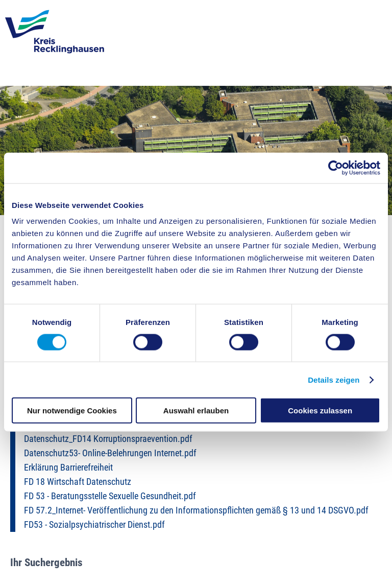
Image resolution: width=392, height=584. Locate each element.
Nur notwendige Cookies (72, 411)
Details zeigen (334, 379)
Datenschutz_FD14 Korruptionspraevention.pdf (108, 439)
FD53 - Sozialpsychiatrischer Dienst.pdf (94, 525)
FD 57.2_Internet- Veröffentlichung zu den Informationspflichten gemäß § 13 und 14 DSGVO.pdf (196, 510)
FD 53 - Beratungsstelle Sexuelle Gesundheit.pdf (110, 496)
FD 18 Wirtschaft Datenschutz (78, 482)
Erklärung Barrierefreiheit (68, 468)
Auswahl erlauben (196, 411)
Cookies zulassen (320, 411)
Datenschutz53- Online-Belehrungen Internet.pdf (110, 453)
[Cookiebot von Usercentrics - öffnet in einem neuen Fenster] (336, 168)
